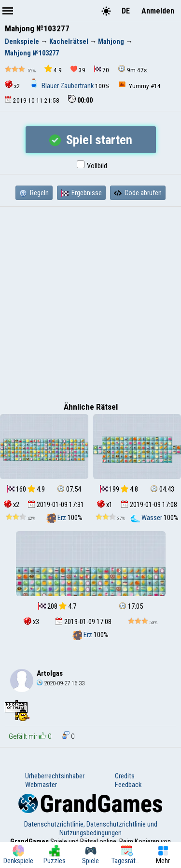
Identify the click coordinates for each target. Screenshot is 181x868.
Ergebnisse (81, 193)
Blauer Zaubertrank (62, 86)
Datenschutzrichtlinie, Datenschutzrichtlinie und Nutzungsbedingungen (91, 828)
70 (102, 70)
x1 (105, 505)
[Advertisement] (90, 302)
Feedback (128, 785)
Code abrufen (138, 193)
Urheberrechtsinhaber (55, 776)
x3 (31, 622)
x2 (13, 85)
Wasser (147, 518)
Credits (125, 776)
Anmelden (158, 11)
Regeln (34, 193)
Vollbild (92, 166)
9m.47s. (133, 69)
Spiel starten (91, 140)
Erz (57, 518)
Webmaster (41, 785)
